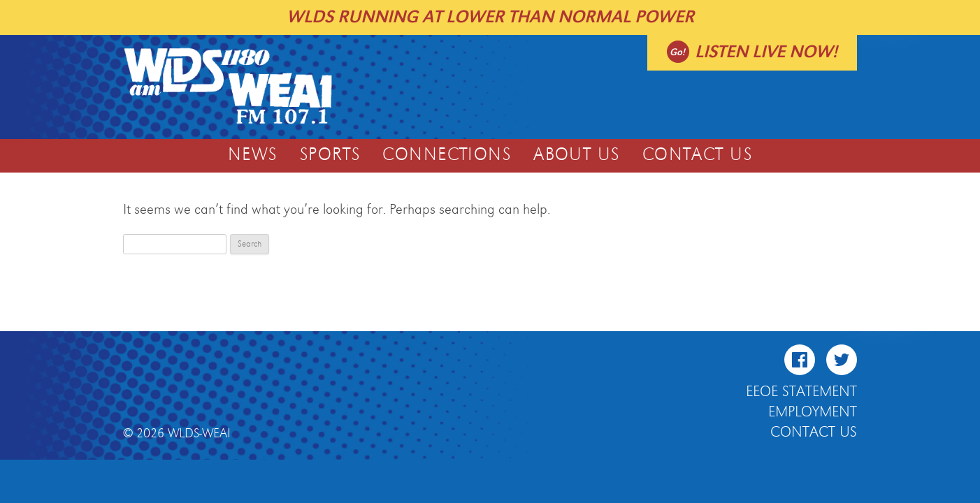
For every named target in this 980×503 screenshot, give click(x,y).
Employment (813, 412)
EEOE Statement (801, 392)
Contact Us (697, 155)
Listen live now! (766, 52)
